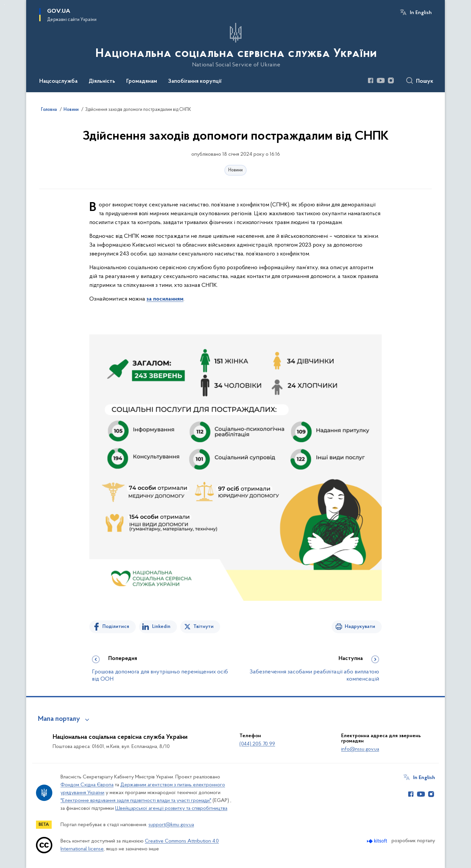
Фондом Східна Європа (87, 785)
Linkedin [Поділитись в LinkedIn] (161, 627)
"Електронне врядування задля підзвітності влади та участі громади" (136, 801)
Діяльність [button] (102, 81)
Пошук (425, 81)
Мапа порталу (59, 719)
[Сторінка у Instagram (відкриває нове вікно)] (391, 80)
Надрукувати (360, 627)
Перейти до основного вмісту (4, 4)
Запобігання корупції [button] (195, 81)
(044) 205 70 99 (257, 744)
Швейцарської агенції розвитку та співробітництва (171, 808)
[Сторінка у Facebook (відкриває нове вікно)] (371, 80)
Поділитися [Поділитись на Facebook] (116, 627)
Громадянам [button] (142, 81)
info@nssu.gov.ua (360, 749)
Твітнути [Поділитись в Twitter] (203, 627)
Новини (235, 170)
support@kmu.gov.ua (171, 825)
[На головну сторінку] (235, 45)
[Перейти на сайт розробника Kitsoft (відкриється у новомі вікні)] (378, 841)
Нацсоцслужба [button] (58, 81)
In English (421, 13)
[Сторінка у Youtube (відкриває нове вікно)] (381, 80)
